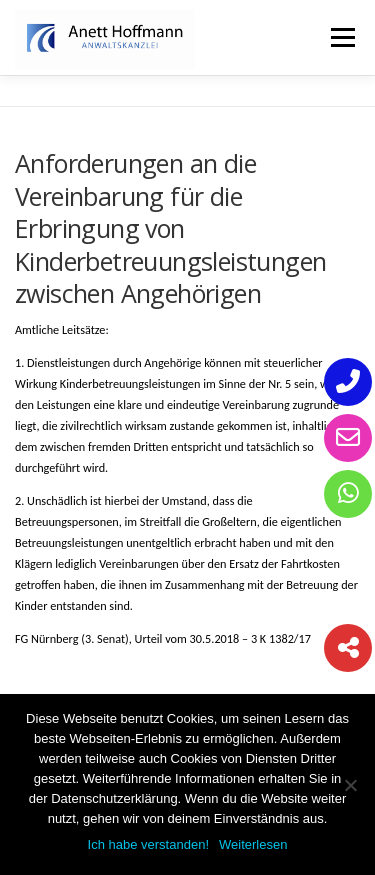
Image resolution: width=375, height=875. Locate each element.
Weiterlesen (253, 844)
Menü (341, 37)
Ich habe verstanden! (148, 844)
